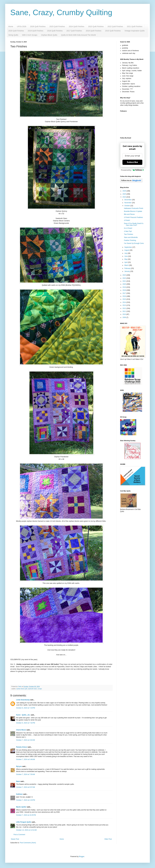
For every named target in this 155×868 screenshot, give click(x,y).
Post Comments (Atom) (28, 843)
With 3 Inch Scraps (30, 35)
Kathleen (19, 794)
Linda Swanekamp (23, 700)
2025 (125, 194)
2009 (125, 317)
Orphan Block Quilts (49, 35)
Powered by (132, 170)
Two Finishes (129, 234)
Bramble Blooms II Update (133, 211)
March (127, 265)
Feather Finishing (130, 240)
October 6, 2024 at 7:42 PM (26, 723)
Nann (18, 781)
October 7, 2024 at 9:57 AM (26, 787)
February (128, 268)
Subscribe (132, 162)
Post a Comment (19, 835)
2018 (125, 290)
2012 (125, 308)
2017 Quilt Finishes (74, 31)
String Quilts (13, 35)
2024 (125, 197)
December (128, 200)
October (127, 206)
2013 (125, 305)
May (126, 259)
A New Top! (128, 231)
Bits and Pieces (129, 214)
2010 (125, 314)
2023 (125, 275)
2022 (125, 278)
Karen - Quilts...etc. (23, 715)
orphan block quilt (22, 689)
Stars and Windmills (131, 237)
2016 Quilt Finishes (94, 31)
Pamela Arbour (22, 747)
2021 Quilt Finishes (135, 26)
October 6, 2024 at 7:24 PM (26, 708)
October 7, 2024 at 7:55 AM (26, 774)
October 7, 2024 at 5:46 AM (26, 759)
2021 (125, 281)
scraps (40, 689)
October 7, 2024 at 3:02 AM (26, 740)
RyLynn (19, 766)
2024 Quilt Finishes (77, 26)
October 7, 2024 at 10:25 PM (26, 815)
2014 (125, 302)
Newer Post (15, 839)
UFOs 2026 (22, 26)
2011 (125, 311)
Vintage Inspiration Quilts (135, 31)
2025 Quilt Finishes (57, 26)
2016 (125, 296)
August (127, 250)
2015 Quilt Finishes (113, 31)
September (128, 247)
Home (11, 26)
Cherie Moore (21, 730)
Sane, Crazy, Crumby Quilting (61, 12)
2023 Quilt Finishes (96, 26)
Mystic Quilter (21, 807)
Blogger (82, 857)
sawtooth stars (32, 689)
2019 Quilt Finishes (36, 31)
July (126, 253)
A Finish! (127, 220)
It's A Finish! (128, 228)
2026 (125, 191)
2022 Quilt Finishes (115, 26)
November (128, 203)
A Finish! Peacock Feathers (133, 217)
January (127, 271)
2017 (125, 293)
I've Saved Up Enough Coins (134, 243)
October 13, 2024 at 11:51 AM (26, 830)
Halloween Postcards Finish (134, 208)
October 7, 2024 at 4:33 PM (26, 800)
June (126, 256)
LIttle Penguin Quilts (24, 822)
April (126, 262)
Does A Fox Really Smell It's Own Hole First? (134, 224)
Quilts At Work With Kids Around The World (78, 35)
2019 (125, 287)
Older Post (108, 839)
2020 (125, 284)
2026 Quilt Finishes (38, 26)
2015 (125, 299)
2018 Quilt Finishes (55, 31)
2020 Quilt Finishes (16, 31)
